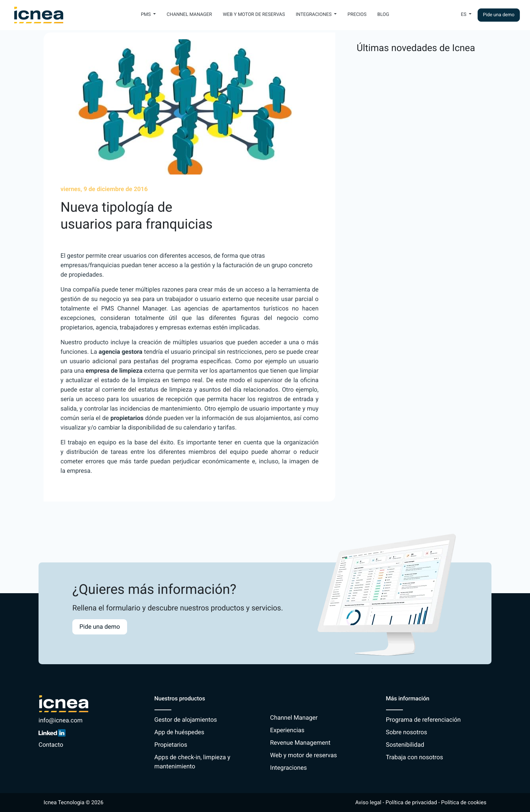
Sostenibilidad (405, 745)
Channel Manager (189, 15)
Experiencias (287, 730)
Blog (383, 15)
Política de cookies (464, 802)
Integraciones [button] (314, 15)
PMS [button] (147, 15)
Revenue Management (300, 743)
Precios (357, 15)
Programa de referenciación (423, 720)
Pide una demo (499, 15)
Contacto (51, 745)
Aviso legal (368, 802)
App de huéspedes (179, 732)
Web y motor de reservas (254, 15)
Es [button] (464, 15)
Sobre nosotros (407, 732)
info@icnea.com (61, 721)
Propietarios (171, 745)
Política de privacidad (411, 802)
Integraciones (288, 768)
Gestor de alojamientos (186, 720)
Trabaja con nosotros (415, 757)
